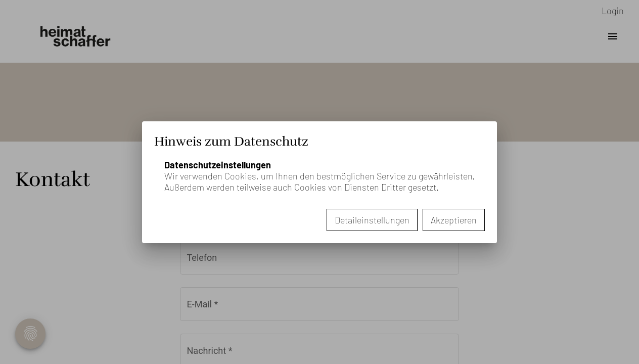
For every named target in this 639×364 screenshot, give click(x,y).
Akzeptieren (454, 220)
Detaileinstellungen (372, 220)
